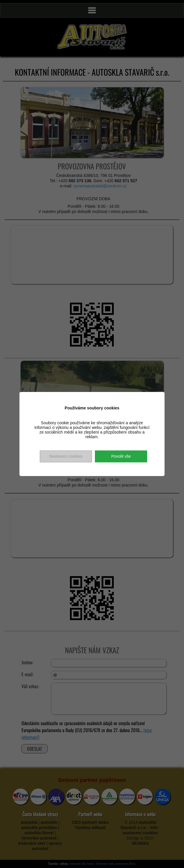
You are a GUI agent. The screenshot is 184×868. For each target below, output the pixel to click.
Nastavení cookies (66, 456)
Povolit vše (121, 456)
